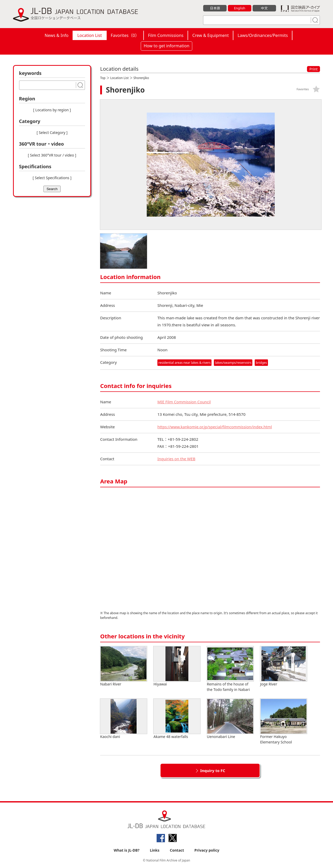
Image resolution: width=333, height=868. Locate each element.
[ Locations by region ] (52, 110)
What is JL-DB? (127, 850)
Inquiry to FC (213, 770)
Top (103, 78)
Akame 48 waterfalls (177, 719)
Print (313, 69)
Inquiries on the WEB (177, 459)
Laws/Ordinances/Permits (263, 35)
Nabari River (124, 666)
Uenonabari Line (230, 719)
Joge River (284, 666)
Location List (89, 35)
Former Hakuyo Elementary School (284, 722)
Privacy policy (207, 850)
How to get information (166, 46)
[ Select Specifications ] (52, 178)
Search (52, 189)
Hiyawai (177, 666)
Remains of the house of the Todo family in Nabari (230, 669)
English (240, 8)
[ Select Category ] (52, 132)
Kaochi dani (124, 719)
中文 (264, 8)
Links (155, 850)
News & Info (57, 35)
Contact (177, 850)
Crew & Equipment (210, 35)
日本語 (215, 8)
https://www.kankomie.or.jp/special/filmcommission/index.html (215, 427)
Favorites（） (125, 35)
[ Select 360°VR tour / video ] (52, 155)
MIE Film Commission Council (184, 402)
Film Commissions (166, 35)
